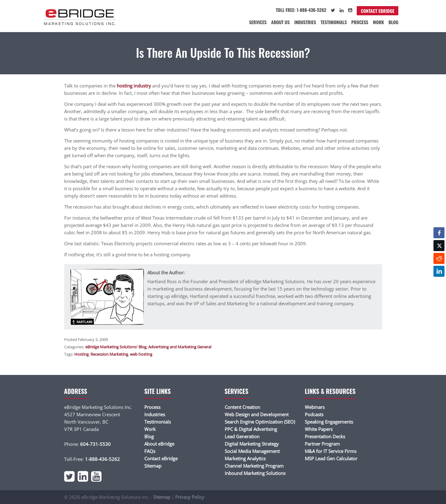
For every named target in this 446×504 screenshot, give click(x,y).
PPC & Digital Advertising (251, 429)
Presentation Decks (325, 436)
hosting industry (134, 86)
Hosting (81, 354)
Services (258, 22)
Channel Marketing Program (254, 466)
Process (360, 22)
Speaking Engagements (329, 422)
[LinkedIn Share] (439, 271)
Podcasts (314, 414)
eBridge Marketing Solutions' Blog (116, 347)
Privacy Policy (190, 497)
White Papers (319, 429)
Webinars (315, 407)
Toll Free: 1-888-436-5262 (301, 10)
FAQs (150, 451)
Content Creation (242, 407)
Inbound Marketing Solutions (255, 473)
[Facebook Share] (439, 233)
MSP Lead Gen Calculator (331, 458)
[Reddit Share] (439, 258)
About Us (280, 22)
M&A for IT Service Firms (331, 451)
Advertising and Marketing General (180, 347)
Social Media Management (252, 451)
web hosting (141, 354)
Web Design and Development (257, 414)
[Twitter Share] (439, 246)
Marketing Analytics (245, 458)
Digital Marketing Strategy (252, 444)
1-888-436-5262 (102, 459)
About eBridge (159, 444)
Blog (393, 22)
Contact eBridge (378, 11)
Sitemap (153, 466)
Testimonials (334, 22)
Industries (305, 22)
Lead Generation (242, 436)
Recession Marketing (109, 354)
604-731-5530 (95, 444)
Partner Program (322, 444)
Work (378, 22)
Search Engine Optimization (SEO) (260, 422)
